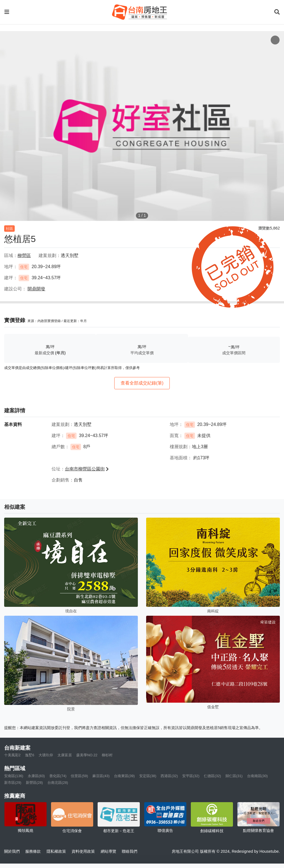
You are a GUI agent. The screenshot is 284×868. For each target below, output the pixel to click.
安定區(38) (148, 776)
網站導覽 (108, 851)
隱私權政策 (56, 851)
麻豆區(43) (101, 776)
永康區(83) (36, 776)
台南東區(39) (124, 776)
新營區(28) (34, 783)
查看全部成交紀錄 (142, 383)
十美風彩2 (12, 755)
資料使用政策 (83, 851)
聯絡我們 (130, 851)
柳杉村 (107, 755)
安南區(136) (14, 776)
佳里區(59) (79, 776)
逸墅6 (30, 755)
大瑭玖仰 (46, 755)
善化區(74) (58, 776)
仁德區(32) (212, 776)
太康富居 (65, 755)
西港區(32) (169, 776)
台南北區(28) (58, 783)
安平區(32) (191, 776)
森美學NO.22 (87, 755)
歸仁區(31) (234, 776)
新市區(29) (13, 783)
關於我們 (12, 851)
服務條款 (33, 851)
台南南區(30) (258, 776)
